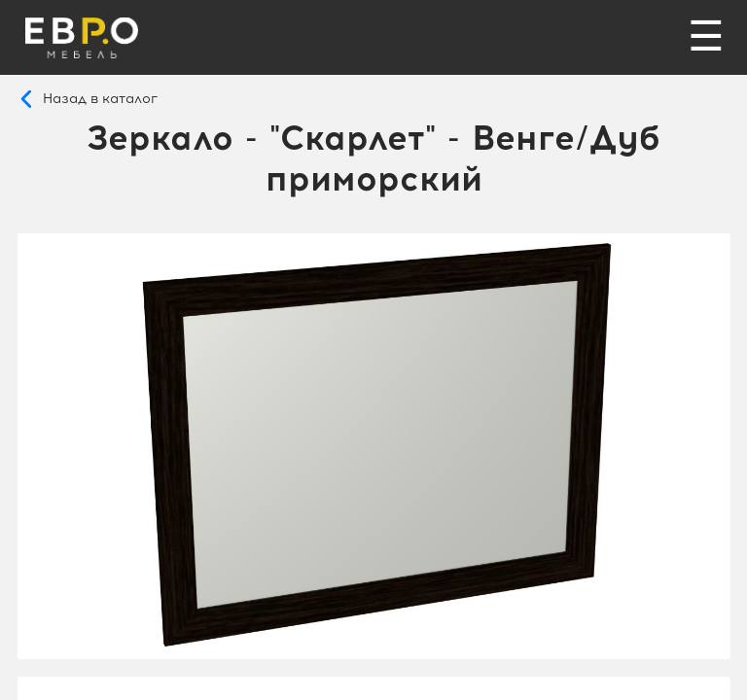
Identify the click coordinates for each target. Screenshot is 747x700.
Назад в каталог (100, 99)
